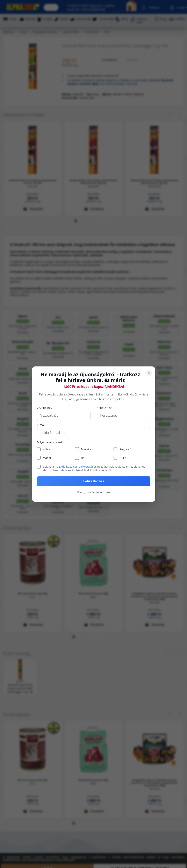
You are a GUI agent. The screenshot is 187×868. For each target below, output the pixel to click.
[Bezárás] (149, 373)
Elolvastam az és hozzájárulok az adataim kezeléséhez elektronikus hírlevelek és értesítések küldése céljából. (94, 468)
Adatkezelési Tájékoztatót (77, 467)
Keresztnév (104, 408)
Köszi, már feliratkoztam (93, 492)
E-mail (41, 425)
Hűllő (123, 458)
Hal (83, 458)
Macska (86, 449)
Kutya (46, 449)
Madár (47, 458)
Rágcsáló (125, 449)
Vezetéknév (44, 408)
